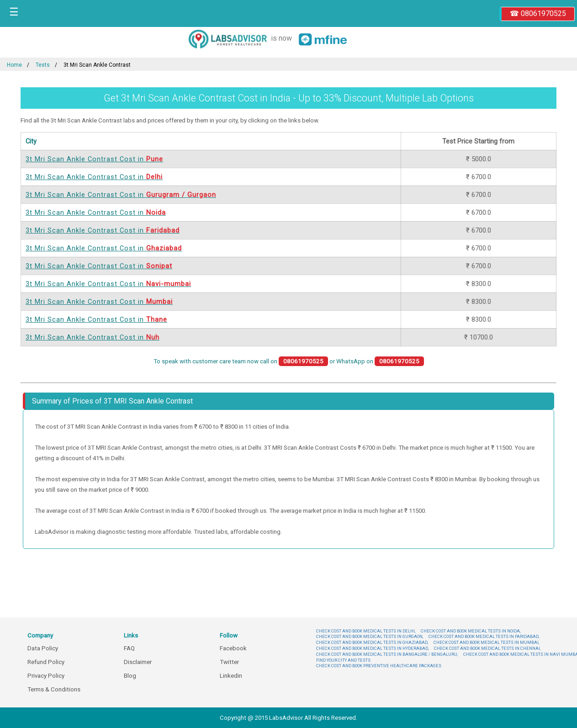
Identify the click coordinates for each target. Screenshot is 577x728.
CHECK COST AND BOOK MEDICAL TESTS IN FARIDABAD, (484, 636)
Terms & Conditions (54, 689)
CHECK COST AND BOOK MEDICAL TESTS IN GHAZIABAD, (372, 642)
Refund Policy (46, 662)
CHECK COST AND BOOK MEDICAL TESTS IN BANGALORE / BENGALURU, (387, 654)
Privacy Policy (46, 676)
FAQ (129, 648)
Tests (43, 65)
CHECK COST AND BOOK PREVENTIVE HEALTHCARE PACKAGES (379, 666)
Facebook (233, 648)
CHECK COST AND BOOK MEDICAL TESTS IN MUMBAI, (486, 642)
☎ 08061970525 (538, 13)
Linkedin (231, 676)
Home (14, 65)
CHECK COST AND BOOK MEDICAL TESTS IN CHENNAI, (487, 648)
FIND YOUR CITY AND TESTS (343, 660)
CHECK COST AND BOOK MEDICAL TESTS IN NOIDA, (471, 631)
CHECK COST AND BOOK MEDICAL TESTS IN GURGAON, (370, 636)
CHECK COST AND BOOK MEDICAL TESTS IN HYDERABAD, (372, 648)
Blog (130, 676)
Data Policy (43, 648)
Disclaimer (138, 662)
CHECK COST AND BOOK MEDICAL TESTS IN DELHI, (366, 631)
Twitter (229, 662)
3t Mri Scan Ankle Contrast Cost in (94, 159)
